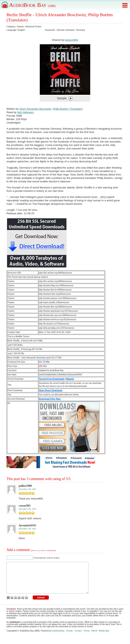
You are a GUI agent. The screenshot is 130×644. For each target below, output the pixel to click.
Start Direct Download (51, 390)
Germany (80, 30)
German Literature (66, 30)
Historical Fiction (33, 26)
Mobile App (104, 637)
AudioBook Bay (32, 5)
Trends (86, 637)
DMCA (94, 637)
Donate (70, 637)
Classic (20, 26)
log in (38, 550)
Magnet (70, 379)
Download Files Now (50, 399)
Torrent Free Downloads (52, 379)
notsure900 (71, 40)
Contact (78, 637)
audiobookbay (58, 637)
